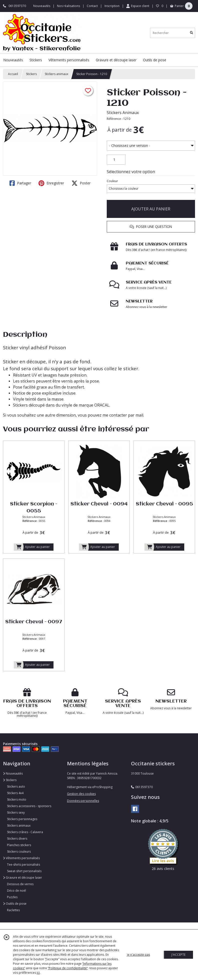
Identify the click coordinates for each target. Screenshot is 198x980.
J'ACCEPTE (178, 955)
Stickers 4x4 (15, 793)
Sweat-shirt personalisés (24, 871)
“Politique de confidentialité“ (68, 968)
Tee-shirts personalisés (23, 865)
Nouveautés (13, 773)
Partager (20, 183)
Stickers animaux (56, 74)
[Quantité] (116, 160)
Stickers (31, 74)
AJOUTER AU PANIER (151, 209)
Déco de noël (16, 891)
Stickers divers (17, 839)
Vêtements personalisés (21, 858)
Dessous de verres (20, 884)
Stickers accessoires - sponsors (29, 806)
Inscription (112, 6)
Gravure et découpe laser (22, 878)
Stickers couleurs (19, 852)
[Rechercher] (191, 33)
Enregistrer (51, 183)
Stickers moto (17, 799)
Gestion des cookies (81, 794)
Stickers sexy (16, 812)
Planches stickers (19, 845)
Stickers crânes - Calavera (25, 832)
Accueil (13, 74)
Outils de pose (15, 904)
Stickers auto (16, 786)
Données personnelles (83, 801)
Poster (81, 183)
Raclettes (13, 910)
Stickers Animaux (123, 113)
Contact (92, 6)
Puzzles (12, 897)
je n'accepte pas (138, 955)
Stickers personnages (22, 819)
